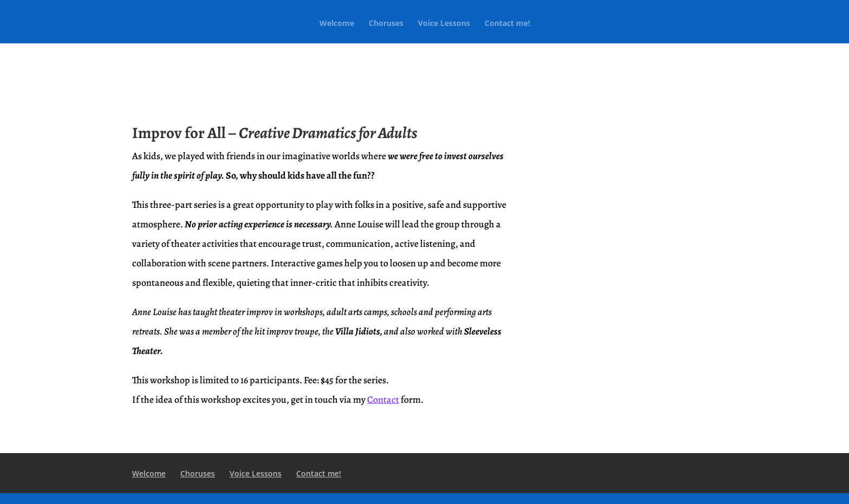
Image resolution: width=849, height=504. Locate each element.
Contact (383, 400)
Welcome (337, 24)
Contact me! (507, 24)
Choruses (386, 24)
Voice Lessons (444, 24)
